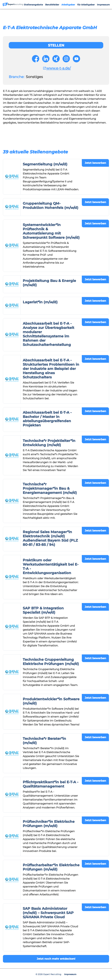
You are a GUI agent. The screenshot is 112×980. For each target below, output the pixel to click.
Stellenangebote (33, 5)
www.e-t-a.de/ (57, 68)
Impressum (103, 5)
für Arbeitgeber (86, 5)
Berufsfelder (52, 5)
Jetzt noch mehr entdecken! (56, 959)
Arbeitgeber (68, 5)
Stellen (56, 45)
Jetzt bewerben (95, 163)
